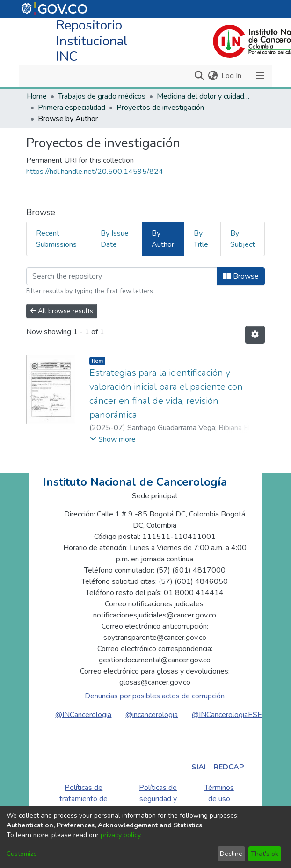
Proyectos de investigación (160, 108)
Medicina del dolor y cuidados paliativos (204, 96)
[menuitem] (213, 76)
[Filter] (122, 276)
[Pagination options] (255, 335)
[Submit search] (199, 76)
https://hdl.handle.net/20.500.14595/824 (95, 172)
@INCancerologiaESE (227, 715)
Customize (22, 854)
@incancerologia (152, 715)
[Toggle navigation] (260, 76)
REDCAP (229, 767)
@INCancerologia (83, 715)
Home (37, 96)
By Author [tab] (163, 239)
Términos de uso (219, 793)
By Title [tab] (201, 239)
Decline (231, 854)
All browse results (62, 311)
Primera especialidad (72, 108)
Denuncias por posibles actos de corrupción (155, 696)
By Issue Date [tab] (115, 239)
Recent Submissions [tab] (56, 239)
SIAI (199, 767)
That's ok (265, 854)
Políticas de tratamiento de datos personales (84, 804)
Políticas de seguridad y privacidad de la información (158, 804)
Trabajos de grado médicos (102, 96)
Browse (241, 276)
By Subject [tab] (243, 239)
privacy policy (120, 835)
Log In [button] (232, 76)
